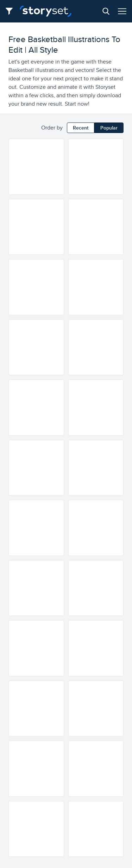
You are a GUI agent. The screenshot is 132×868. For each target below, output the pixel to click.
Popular (109, 128)
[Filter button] (11, 11)
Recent (81, 128)
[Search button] (106, 11)
